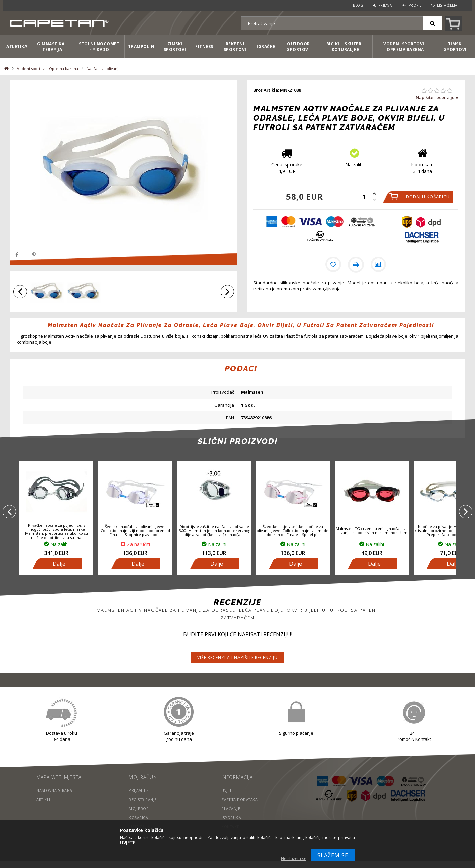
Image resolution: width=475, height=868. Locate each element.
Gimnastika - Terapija (52, 47)
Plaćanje (231, 808)
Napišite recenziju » (437, 97)
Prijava (385, 5)
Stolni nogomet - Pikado (99, 47)
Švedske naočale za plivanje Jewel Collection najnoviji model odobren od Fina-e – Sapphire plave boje (135, 531)
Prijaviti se (140, 790)
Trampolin (141, 46)
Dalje (59, 564)
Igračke (266, 46)
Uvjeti (228, 790)
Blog (358, 5)
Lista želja (447, 5)
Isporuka (231, 818)
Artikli (44, 799)
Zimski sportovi (175, 47)
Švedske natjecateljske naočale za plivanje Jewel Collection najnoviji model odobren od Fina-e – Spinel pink (293, 531)
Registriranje (143, 799)
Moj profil (140, 808)
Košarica (138, 818)
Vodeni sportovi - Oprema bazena (405, 47)
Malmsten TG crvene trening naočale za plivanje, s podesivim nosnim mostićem (372, 531)
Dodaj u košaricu (428, 197)
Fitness (204, 46)
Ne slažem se (294, 858)
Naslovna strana (55, 790)
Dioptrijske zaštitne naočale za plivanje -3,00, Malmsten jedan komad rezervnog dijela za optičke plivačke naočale (214, 531)
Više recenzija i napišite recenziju (237, 657)
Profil (415, 5)
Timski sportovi (455, 47)
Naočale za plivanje (104, 69)
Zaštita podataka (241, 799)
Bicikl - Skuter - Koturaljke (346, 47)
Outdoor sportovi (299, 47)
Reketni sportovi (235, 47)
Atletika (17, 46)
